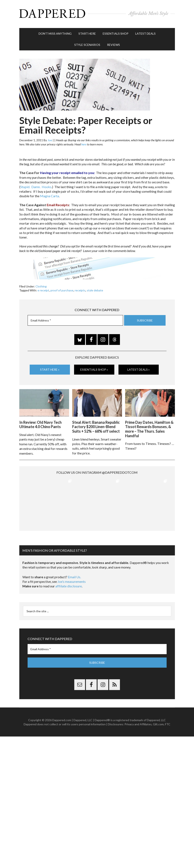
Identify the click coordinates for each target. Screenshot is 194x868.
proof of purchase (62, 289)
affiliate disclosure (69, 585)
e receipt (43, 289)
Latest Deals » (138, 369)
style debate (95, 289)
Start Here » (50, 369)
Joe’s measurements (72, 580)
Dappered (97, 13)
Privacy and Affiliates (138, 723)
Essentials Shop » (94, 369)
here (84, 143)
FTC (168, 723)
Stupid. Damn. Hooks (36, 186)
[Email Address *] (75, 319)
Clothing (41, 285)
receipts (80, 289)
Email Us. (74, 576)
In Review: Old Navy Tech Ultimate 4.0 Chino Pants (40, 423)
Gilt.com (158, 723)
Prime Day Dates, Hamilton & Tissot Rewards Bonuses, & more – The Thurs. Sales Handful (149, 428)
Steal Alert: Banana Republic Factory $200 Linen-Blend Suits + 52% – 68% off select (96, 425)
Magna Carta (49, 195)
